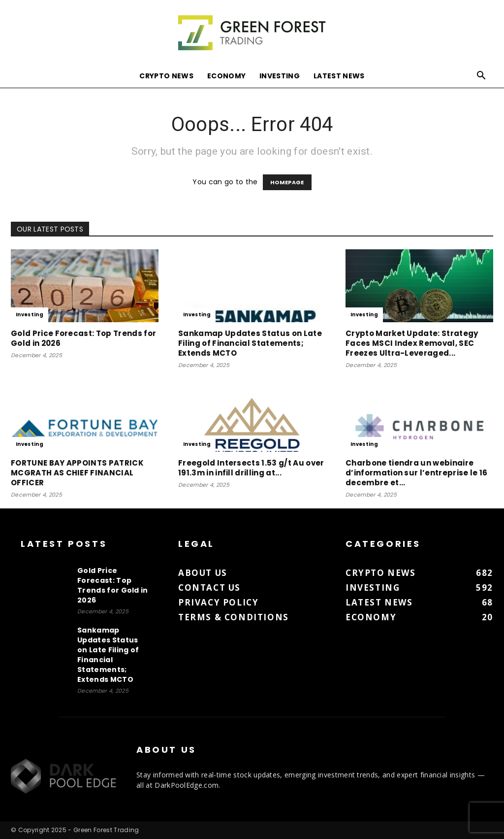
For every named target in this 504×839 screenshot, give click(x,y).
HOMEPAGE (287, 182)
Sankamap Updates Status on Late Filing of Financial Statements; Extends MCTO (250, 343)
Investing (280, 76)
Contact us (209, 587)
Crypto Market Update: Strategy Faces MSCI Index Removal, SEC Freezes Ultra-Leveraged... (412, 343)
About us (203, 573)
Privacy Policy (218, 602)
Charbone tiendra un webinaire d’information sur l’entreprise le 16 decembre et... (417, 473)
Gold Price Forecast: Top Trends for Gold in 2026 (83, 338)
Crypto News (166, 76)
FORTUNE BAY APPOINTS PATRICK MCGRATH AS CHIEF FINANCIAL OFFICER (77, 473)
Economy (226, 76)
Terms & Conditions (234, 617)
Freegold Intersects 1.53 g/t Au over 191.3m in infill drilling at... (251, 468)
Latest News (339, 76)
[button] (481, 77)
